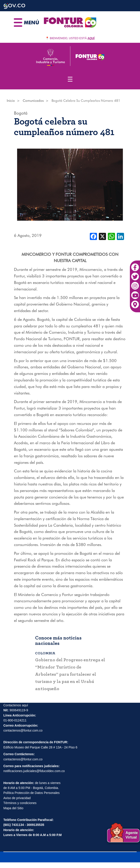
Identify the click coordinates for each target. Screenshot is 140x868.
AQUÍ (91, 38)
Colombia (45, 653)
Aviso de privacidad (17, 798)
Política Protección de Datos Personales (32, 793)
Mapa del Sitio (13, 808)
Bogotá (21, 113)
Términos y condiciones (20, 803)
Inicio (11, 101)
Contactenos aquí (16, 705)
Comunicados (33, 101)
